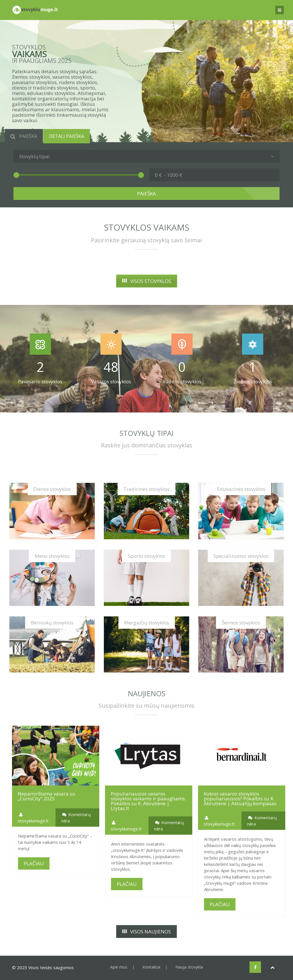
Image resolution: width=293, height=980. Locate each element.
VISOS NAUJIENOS (146, 932)
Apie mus (119, 967)
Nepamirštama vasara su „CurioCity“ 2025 (46, 796)
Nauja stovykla (189, 967)
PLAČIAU (34, 863)
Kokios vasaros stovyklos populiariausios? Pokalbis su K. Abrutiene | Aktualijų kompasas (240, 799)
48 (111, 367)
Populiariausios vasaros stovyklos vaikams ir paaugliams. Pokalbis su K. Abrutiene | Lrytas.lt (148, 801)
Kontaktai (151, 967)
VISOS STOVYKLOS (147, 281)
